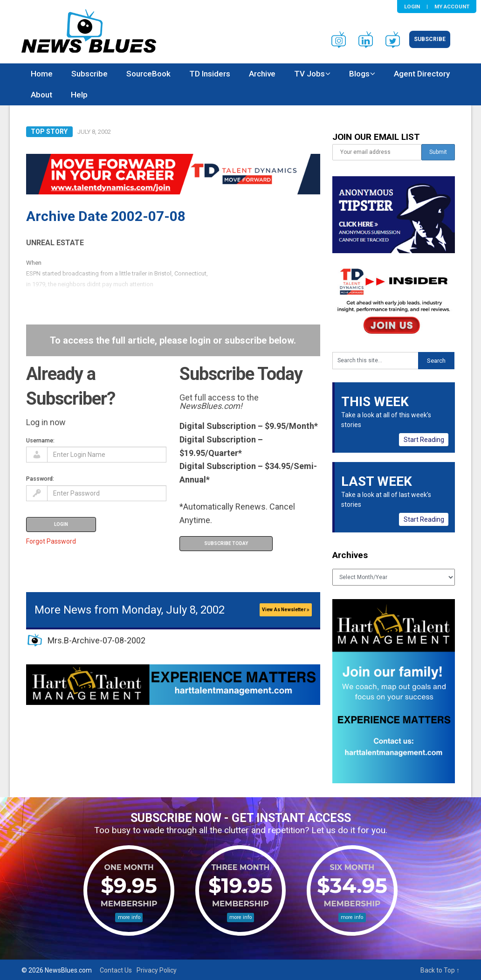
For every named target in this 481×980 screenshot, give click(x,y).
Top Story (49, 131)
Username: (40, 440)
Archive (262, 74)
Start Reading (424, 440)
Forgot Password (51, 541)
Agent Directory (422, 74)
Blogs (359, 74)
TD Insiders (210, 74)
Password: (40, 479)
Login (412, 7)
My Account (452, 7)
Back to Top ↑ (440, 970)
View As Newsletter (286, 610)
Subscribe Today (226, 543)
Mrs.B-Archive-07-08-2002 (96, 640)
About (41, 95)
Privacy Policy (157, 970)
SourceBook (148, 74)
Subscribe (430, 39)
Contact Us (116, 970)
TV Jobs (309, 74)
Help (79, 95)
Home (42, 74)
